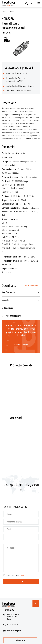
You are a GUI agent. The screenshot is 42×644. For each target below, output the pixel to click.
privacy (22, 575)
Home (5, 12)
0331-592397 (13, 625)
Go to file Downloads (33, 286)
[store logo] (8, 3)
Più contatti (20, 640)
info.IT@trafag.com (14, 631)
